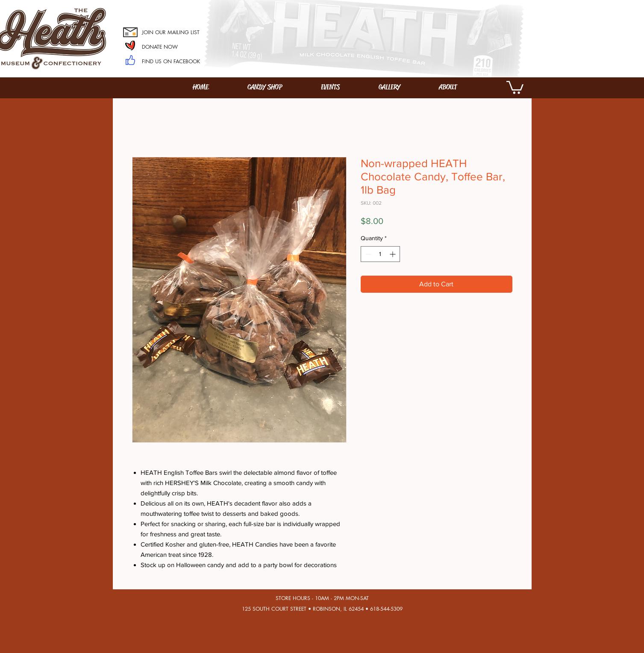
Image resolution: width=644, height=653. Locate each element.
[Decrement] (367, 254)
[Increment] (393, 254)
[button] (515, 87)
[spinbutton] (380, 254)
